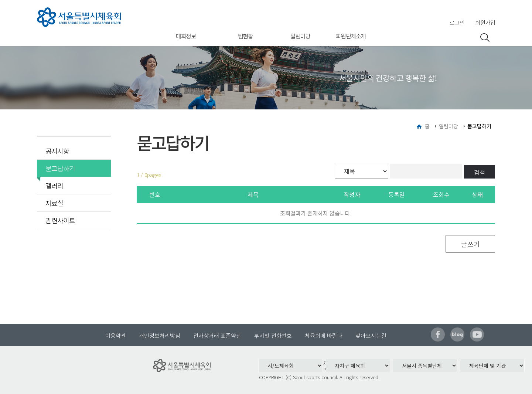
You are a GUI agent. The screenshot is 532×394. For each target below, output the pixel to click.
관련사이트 (60, 220)
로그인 (457, 22)
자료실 (54, 203)
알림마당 (300, 36)
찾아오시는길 (371, 335)
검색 (480, 172)
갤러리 (54, 186)
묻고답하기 (58, 168)
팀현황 (245, 36)
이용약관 (116, 335)
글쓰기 (470, 244)
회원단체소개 (351, 36)
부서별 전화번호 (273, 335)
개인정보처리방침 (160, 335)
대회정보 (186, 36)
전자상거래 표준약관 (217, 335)
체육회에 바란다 (324, 335)
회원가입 (485, 22)
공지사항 (57, 151)
